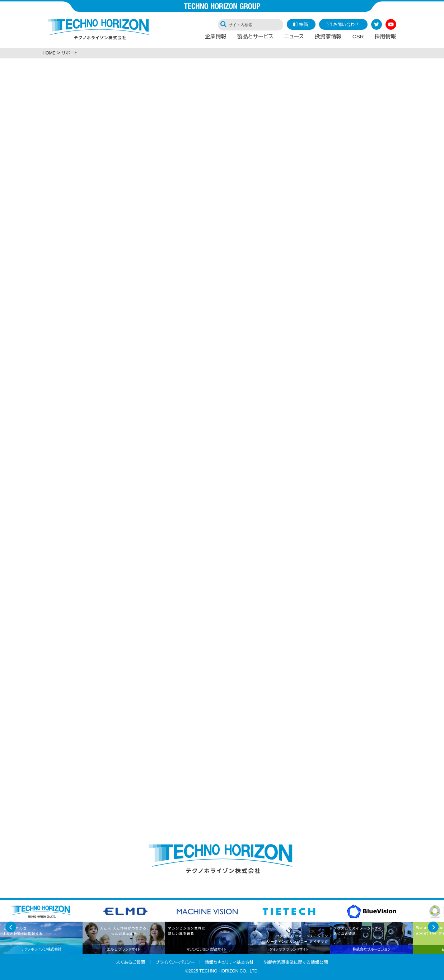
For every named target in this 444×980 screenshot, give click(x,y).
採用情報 (385, 38)
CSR (358, 38)
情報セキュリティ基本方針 (229, 962)
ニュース (294, 38)
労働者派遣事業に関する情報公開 (296, 962)
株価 (304, 25)
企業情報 (216, 38)
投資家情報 (328, 38)
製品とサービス (255, 38)
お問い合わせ (346, 25)
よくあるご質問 (131, 962)
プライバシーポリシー (175, 962)
